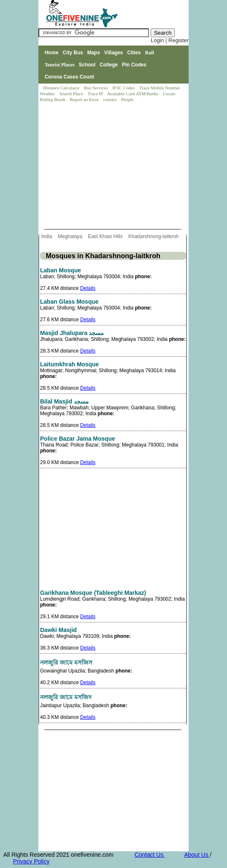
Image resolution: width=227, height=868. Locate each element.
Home (52, 53)
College (109, 65)
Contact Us (150, 855)
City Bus (73, 53)
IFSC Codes (124, 88)
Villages (114, 53)
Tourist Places (60, 65)
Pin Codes (134, 65)
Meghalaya (71, 236)
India (47, 236)
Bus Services (96, 88)
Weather (48, 94)
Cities (134, 53)
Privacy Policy (31, 861)
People (127, 99)
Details (88, 288)
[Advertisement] (114, 166)
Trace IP (96, 94)
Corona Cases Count (69, 77)
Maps (94, 53)
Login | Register (170, 40)
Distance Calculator (61, 88)
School (87, 65)
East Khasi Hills (106, 236)
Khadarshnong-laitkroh (154, 236)
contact (110, 99)
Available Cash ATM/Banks (133, 94)
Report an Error (85, 99)
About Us (197, 855)
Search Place (72, 94)
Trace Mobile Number (160, 88)
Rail (149, 53)
